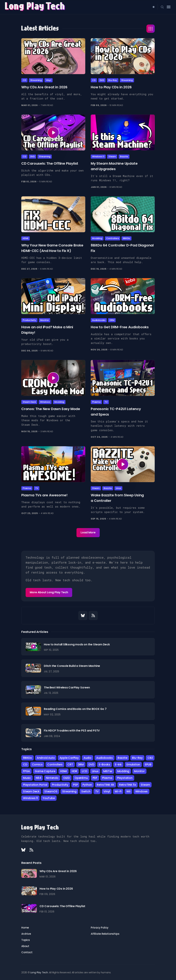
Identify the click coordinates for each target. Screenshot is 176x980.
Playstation (125, 778)
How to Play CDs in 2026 (111, 87)
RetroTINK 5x (128, 785)
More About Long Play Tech (49, 592)
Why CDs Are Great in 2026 (44, 87)
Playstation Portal (35, 785)
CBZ (150, 758)
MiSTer (108, 771)
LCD (84, 771)
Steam (112, 157)
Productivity (29, 320)
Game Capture (45, 771)
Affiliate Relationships (105, 934)
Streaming (36, 80)
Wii (128, 791)
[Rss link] (93, 616)
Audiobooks (99, 320)
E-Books (104, 764)
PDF (95, 778)
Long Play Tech (40, 828)
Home (25, 928)
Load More (88, 532)
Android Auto (46, 758)
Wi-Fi (118, 791)
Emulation (133, 764)
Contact (27, 952)
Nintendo (52, 778)
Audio (87, 758)
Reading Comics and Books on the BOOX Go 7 (75, 709)
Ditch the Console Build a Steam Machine (72, 666)
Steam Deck (29, 402)
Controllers (113, 238)
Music (27, 778)
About (25, 946)
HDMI (26, 238)
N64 (38, 778)
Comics (37, 764)
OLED (67, 778)
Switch (86, 791)
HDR (74, 771)
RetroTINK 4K (106, 785)
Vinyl (49, 80)
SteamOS (51, 791)
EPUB (148, 764)
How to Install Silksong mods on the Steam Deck (77, 644)
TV (106, 402)
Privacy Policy (100, 928)
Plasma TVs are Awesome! (44, 495)
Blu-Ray (113, 80)
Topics (26, 940)
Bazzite (124, 157)
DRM (112, 320)
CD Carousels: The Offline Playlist (50, 163)
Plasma (96, 402)
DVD (102, 80)
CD (24, 80)
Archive (26, 934)
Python (87, 785)
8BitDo (126, 238)
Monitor (45, 320)
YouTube (49, 798)
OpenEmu (81, 778)
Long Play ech (36, 7)
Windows (45, 402)
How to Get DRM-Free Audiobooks (120, 327)
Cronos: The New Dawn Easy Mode (51, 409)
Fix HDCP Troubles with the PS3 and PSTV (72, 731)
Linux (118, 488)
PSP (75, 785)
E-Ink (118, 764)
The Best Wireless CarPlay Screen (67, 687)
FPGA (26, 771)
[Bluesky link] (83, 616)
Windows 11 (98, 157)
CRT (70, 764)
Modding (97, 238)
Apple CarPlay (69, 758)
